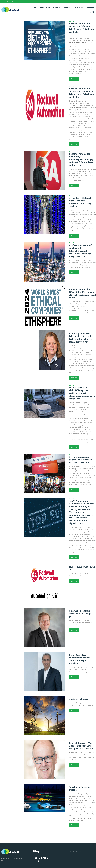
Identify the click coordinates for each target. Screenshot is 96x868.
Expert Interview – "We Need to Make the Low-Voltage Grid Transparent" (82, 746)
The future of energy (79, 699)
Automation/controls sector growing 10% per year (81, 614)
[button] (74, 79)
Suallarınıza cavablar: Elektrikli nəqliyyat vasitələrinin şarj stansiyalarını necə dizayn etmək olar (82, 393)
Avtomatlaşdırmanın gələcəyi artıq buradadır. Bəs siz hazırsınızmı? (81, 460)
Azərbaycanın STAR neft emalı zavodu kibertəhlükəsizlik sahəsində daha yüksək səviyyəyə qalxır (81, 251)
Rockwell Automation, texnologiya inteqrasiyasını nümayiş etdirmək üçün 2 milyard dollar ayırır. (81, 160)
